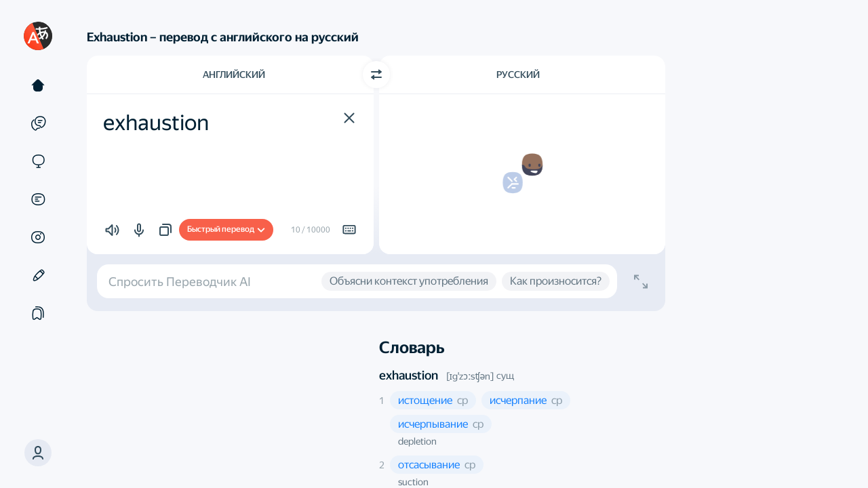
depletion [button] (417, 441)
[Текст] (38, 85)
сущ (505, 375)
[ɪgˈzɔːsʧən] (470, 376)
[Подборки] (38, 313)
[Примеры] (38, 123)
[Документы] (38, 199)
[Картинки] (38, 237)
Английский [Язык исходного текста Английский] (234, 75)
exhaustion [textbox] (156, 123)
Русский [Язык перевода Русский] (518, 75)
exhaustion (409, 375)
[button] (38, 453)
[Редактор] (38, 275)
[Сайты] (38, 161)
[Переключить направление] (376, 75)
